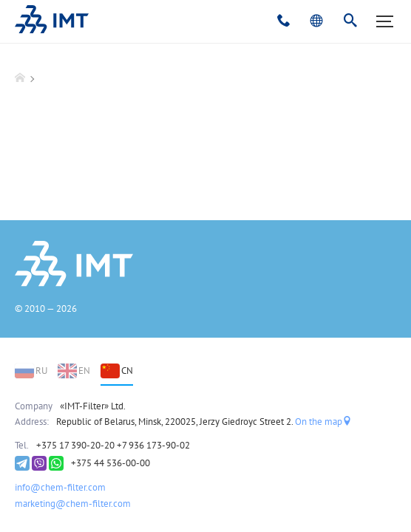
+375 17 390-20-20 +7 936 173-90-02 (113, 445)
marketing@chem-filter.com (73, 504)
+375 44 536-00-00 (111, 463)
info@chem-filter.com (60, 487)
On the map (323, 422)
